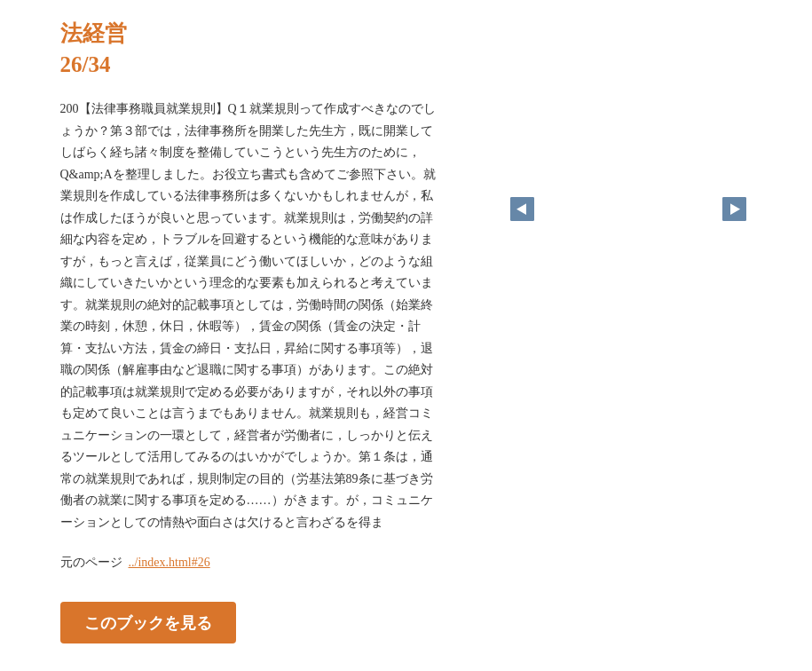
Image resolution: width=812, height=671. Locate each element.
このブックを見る (148, 623)
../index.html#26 (169, 562)
